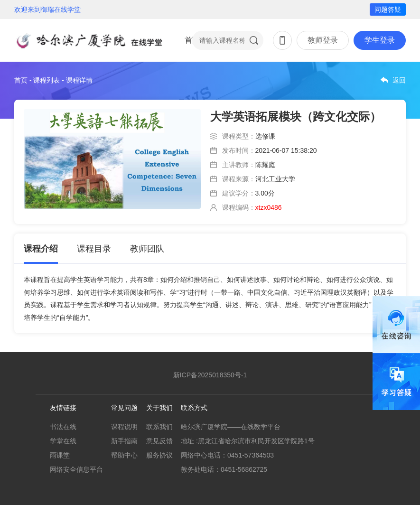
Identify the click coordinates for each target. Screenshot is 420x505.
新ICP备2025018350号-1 (210, 375)
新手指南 (124, 441)
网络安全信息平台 (76, 469)
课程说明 (124, 427)
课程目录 (94, 249)
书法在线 (63, 427)
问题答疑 (388, 9)
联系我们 (159, 427)
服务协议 (159, 455)
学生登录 (380, 40)
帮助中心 (124, 455)
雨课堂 (60, 455)
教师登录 (323, 40)
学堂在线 (63, 441)
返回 (399, 80)
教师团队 (147, 249)
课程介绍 (41, 249)
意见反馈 (159, 441)
